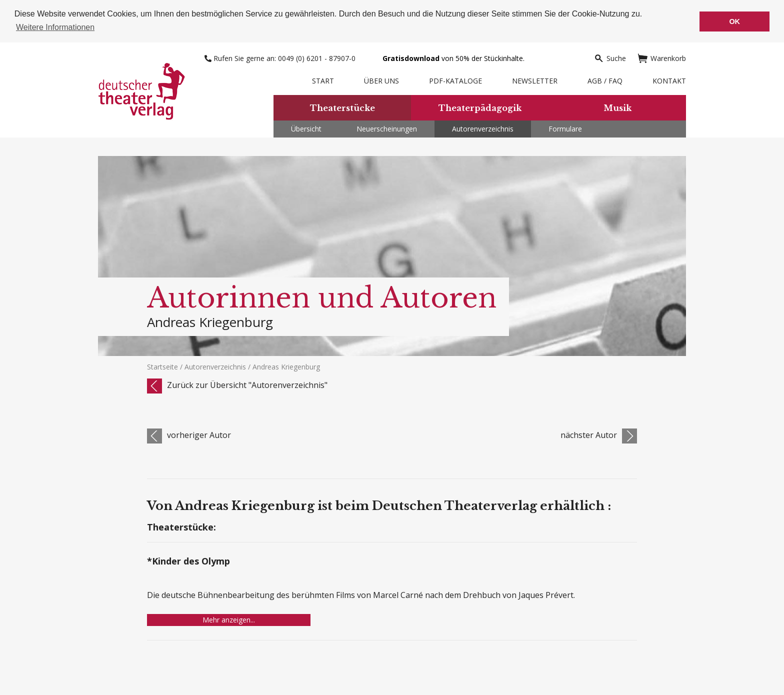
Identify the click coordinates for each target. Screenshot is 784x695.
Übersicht (306, 128)
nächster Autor (589, 434)
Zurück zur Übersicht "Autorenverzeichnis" (247, 384)
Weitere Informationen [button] (55, 27)
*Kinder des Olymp (188, 561)
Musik (617, 107)
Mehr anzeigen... (229, 619)
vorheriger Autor (199, 434)
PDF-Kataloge (455, 80)
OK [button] (734, 21)
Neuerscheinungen (387, 128)
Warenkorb (662, 58)
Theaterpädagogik (480, 107)
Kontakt (669, 80)
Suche (610, 58)
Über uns (381, 80)
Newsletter (535, 80)
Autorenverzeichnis (483, 128)
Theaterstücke (342, 107)
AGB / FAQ (605, 80)
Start (323, 80)
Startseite (162, 366)
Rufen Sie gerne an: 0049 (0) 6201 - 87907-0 (281, 58)
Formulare (565, 128)
